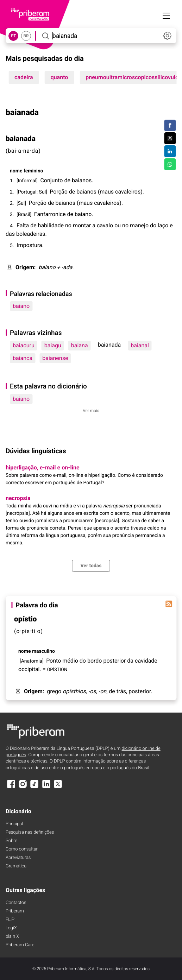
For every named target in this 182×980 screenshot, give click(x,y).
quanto (59, 77)
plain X (12, 937)
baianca (23, 358)
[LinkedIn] (46, 787)
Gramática (16, 866)
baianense (55, 358)
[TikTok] (34, 787)
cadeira (24, 77)
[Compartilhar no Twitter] (170, 138)
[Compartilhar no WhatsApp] (170, 164)
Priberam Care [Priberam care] (20, 945)
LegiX (11, 928)
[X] (58, 787)
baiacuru (24, 345)
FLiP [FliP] (10, 920)
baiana (80, 345)
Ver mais (91, 411)
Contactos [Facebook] (16, 903)
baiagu (53, 345)
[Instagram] (23, 787)
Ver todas (91, 566)
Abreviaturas (18, 858)
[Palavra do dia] (169, 604)
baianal (140, 345)
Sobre (11, 841)
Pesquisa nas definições (30, 832)
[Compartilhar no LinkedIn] (170, 151)
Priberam (15, 911)
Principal (14, 824)
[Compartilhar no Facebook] (170, 126)
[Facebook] (11, 787)
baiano (21, 306)
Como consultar (22, 849)
